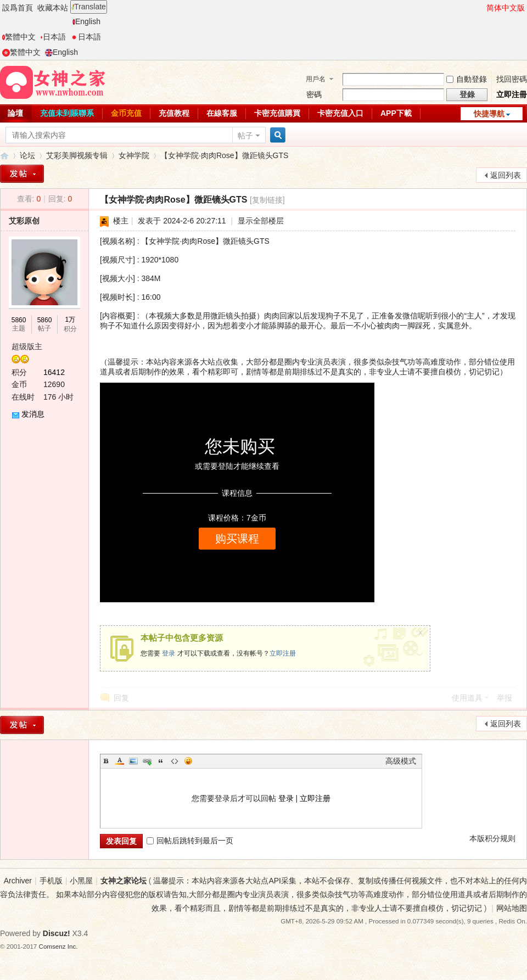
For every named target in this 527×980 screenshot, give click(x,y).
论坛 (27, 155)
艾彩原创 (24, 221)
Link (147, 761)
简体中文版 (506, 8)
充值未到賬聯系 (67, 113)
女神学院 (134, 155)
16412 (54, 372)
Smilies (188, 761)
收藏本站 (53, 8)
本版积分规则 (492, 838)
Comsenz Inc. (58, 946)
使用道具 (467, 698)
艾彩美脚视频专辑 (77, 155)
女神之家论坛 (4, 156)
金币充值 (126, 113)
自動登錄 (467, 79)
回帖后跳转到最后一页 (190, 841)
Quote (161, 761)
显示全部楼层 (261, 221)
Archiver (18, 881)
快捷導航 (489, 114)
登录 (169, 653)
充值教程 (174, 113)
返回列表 (506, 175)
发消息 (33, 414)
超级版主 (27, 346)
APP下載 (396, 113)
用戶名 (316, 79)
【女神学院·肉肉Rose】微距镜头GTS (224, 155)
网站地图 (512, 908)
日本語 (53, 37)
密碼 (314, 94)
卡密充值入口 (340, 113)
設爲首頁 (18, 8)
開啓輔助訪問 (481, 8)
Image (133, 761)
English (86, 21)
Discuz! (57, 933)
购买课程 (237, 539)
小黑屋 (81, 881)
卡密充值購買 (277, 113)
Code (175, 761)
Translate (89, 7)
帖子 (245, 136)
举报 (504, 698)
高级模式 (401, 761)
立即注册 (283, 653)
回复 (121, 698)
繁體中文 (19, 37)
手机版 (51, 881)
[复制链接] (267, 200)
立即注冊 (512, 94)
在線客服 (222, 113)
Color (120, 761)
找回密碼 (512, 79)
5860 (19, 320)
